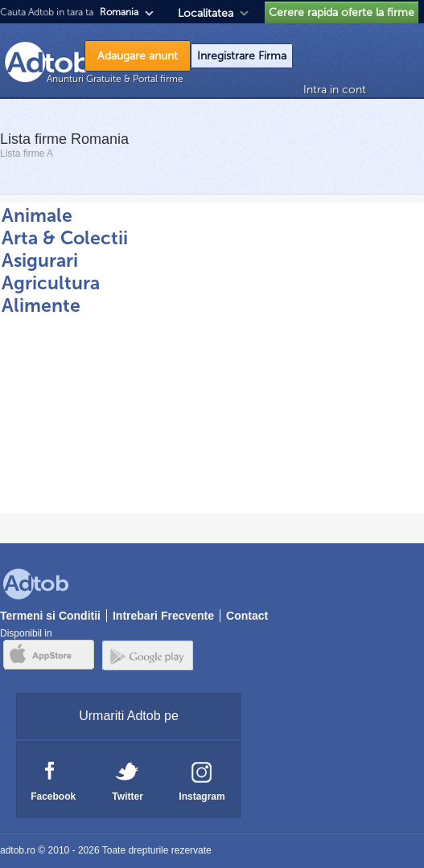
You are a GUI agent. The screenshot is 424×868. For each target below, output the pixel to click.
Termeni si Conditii (50, 616)
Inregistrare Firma (242, 56)
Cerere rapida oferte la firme (342, 12)
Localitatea (206, 13)
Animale (37, 215)
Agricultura (51, 283)
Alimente (41, 305)
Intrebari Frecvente (163, 616)
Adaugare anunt (138, 56)
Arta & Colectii (65, 238)
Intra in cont (335, 90)
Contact (247, 616)
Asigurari (40, 260)
